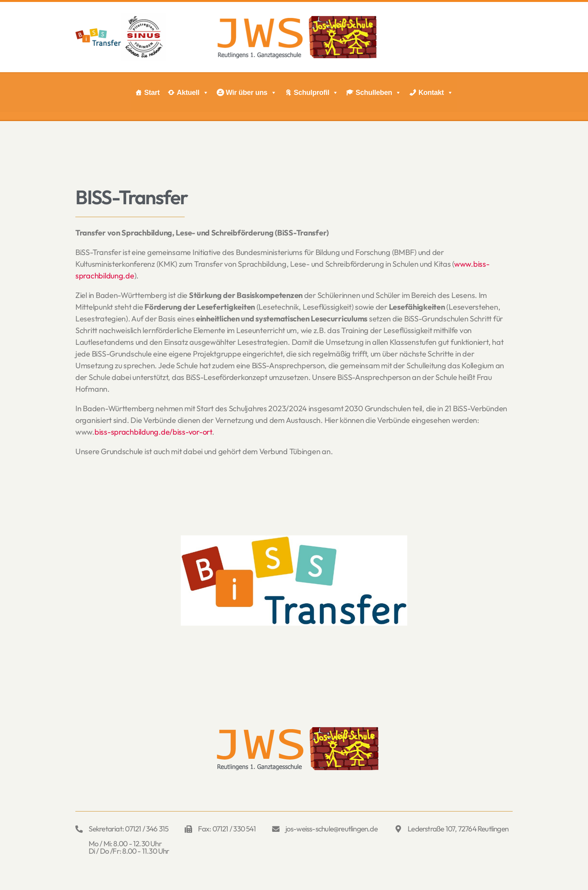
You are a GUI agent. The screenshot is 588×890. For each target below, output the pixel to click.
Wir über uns (251, 93)
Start (152, 93)
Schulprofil (316, 93)
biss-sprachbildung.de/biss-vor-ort (153, 432)
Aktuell (193, 93)
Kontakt (436, 93)
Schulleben (379, 93)
